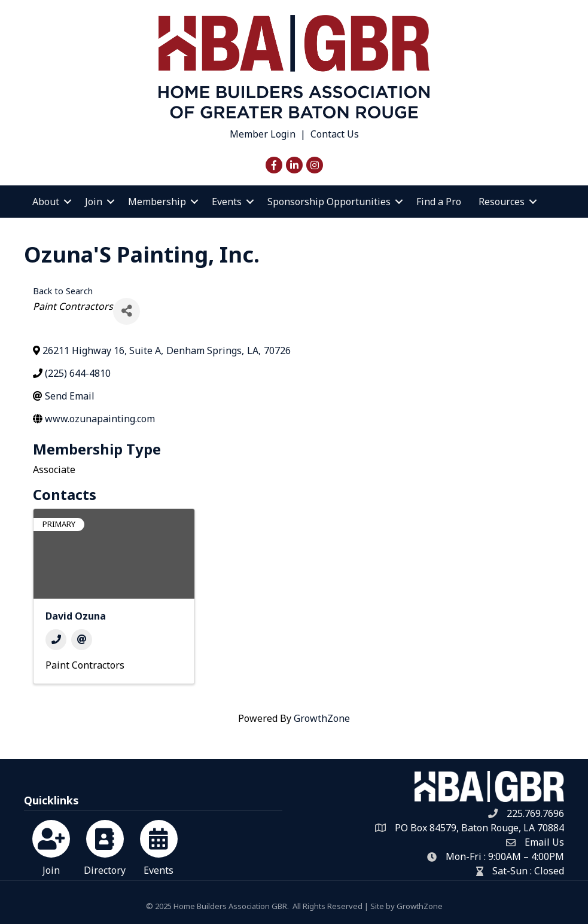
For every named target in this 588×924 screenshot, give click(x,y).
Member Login (263, 134)
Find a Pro (439, 202)
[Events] (159, 846)
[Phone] (56, 640)
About (46, 202)
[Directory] (105, 846)
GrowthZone (322, 718)
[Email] (82, 640)
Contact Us (335, 134)
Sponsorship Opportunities (329, 202)
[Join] (51, 846)
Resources (502, 202)
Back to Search (63, 291)
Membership (157, 202)
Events (227, 202)
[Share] (127, 311)
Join (94, 202)
